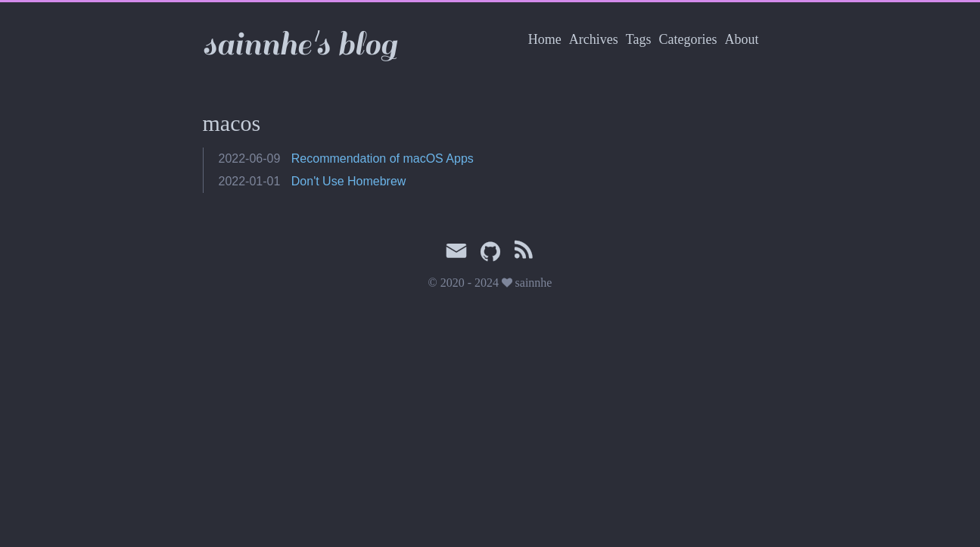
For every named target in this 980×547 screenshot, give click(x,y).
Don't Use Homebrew (349, 181)
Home (545, 39)
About (742, 39)
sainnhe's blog (300, 44)
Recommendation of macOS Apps (383, 159)
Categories (688, 39)
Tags (639, 39)
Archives (594, 39)
